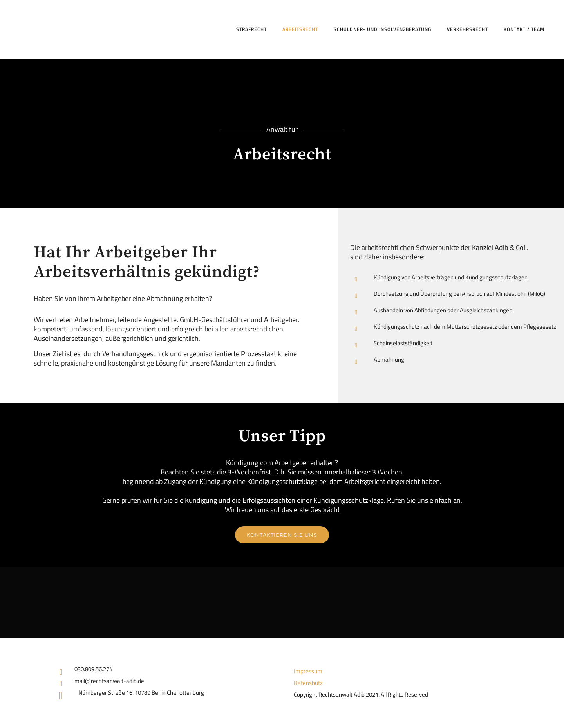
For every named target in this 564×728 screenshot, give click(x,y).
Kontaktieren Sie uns (282, 535)
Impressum (308, 671)
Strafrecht (251, 29)
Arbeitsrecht (300, 29)
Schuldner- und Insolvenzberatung (382, 29)
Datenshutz (308, 683)
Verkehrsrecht (467, 29)
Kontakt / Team (524, 29)
